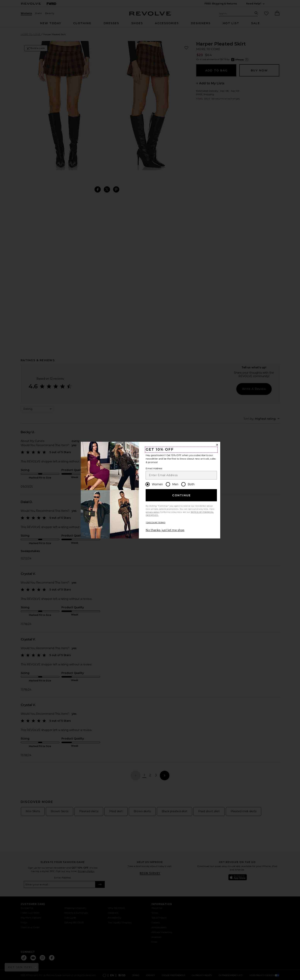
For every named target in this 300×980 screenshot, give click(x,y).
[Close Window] (217, 445)
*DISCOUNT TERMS (155, 523)
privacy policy (153, 512)
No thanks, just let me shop (165, 530)
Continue (181, 495)
